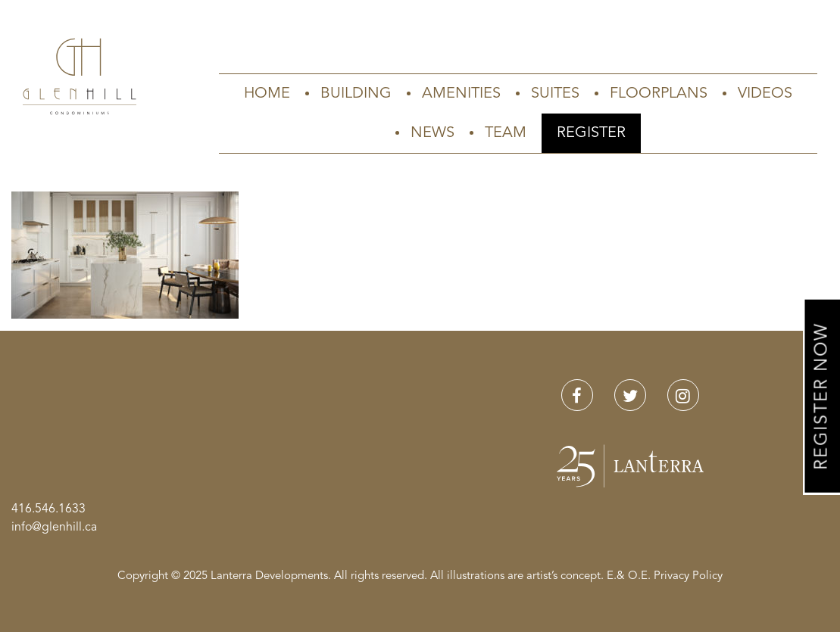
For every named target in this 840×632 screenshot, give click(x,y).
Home (267, 94)
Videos (765, 94)
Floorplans (659, 94)
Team (506, 133)
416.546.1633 (48, 509)
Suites (555, 94)
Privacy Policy (688, 576)
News (432, 133)
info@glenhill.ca (54, 528)
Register (591, 133)
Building (356, 94)
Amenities (461, 94)
